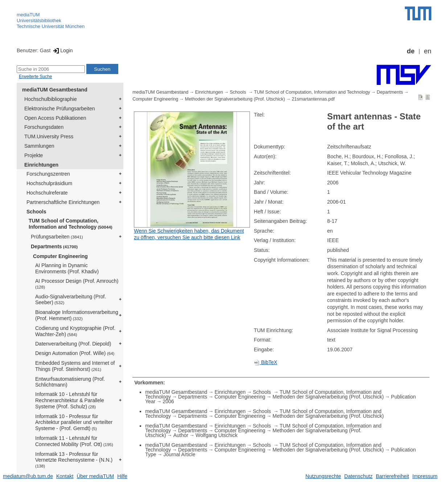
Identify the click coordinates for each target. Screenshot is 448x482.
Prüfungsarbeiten (57, 237)
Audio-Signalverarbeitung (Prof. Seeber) (71, 300)
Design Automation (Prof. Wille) (75, 353)
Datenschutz (358, 476)
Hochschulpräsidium (49, 183)
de (411, 51)
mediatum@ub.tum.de (28, 476)
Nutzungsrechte (323, 476)
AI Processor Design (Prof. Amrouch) (77, 284)
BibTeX (266, 362)
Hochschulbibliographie (51, 99)
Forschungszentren (48, 174)
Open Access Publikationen (55, 118)
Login (62, 50)
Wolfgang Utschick (217, 435)
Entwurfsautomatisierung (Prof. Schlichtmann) (70, 382)
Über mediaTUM (95, 476)
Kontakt (65, 476)
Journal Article (180, 454)
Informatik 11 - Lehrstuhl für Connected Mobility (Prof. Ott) (74, 441)
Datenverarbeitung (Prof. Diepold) (73, 344)
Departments (54, 246)
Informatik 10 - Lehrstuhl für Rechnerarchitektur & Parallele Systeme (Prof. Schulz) (70, 400)
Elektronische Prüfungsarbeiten (60, 109)
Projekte (34, 155)
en (428, 51)
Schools (36, 212)
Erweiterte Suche (35, 77)
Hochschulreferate (47, 193)
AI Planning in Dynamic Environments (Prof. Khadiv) (67, 268)
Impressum (425, 476)
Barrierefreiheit (392, 476)
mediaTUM (28, 15)
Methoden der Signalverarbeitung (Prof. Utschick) (235, 99)
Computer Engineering (60, 256)
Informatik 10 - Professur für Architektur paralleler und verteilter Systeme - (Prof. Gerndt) (74, 422)
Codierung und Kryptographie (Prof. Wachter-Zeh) (75, 331)
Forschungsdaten (44, 127)
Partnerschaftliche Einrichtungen (63, 202)
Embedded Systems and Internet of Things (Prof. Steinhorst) (75, 366)
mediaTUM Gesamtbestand (55, 90)
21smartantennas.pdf (313, 99)
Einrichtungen (41, 165)
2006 (168, 401)
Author (181, 435)
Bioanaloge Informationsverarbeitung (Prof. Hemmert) (77, 315)
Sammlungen (39, 146)
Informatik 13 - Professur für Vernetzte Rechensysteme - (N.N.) (74, 460)
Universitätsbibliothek (39, 21)
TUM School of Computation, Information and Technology (71, 224)
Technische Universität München (51, 26)
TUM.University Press (49, 136)
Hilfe (122, 476)
